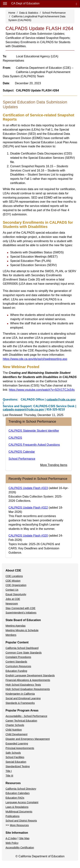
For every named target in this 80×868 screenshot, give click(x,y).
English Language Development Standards (30, 675)
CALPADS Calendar (22, 452)
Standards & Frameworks (20, 703)
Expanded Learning (17, 744)
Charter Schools (15, 725)
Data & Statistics (29, 13)
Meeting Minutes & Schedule (22, 630)
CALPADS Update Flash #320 (28, 536)
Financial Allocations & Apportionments (28, 680)
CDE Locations (14, 576)
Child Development (16, 734)
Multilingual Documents (19, 812)
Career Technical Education (21, 721)
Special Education (16, 762)
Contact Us (12, 590)
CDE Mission (13, 581)
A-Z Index (11, 838)
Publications (13, 816)
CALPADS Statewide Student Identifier (34, 431)
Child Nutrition (14, 730)
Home (12, 13)
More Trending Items (54, 465)
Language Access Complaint (22, 802)
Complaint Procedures (18, 657)
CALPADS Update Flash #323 (28, 488)
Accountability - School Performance (26, 716)
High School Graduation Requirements (28, 689)
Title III (9, 776)
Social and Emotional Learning (23, 698)
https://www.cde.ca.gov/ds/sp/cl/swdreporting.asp (35, 359)
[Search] (76, 4)
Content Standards (16, 662)
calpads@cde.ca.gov (61, 400)
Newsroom (12, 604)
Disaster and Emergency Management (28, 739)
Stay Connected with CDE (21, 608)
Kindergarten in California (20, 694)
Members (11, 635)
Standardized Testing (18, 766)
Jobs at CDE (13, 599)
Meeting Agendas (16, 626)
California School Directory (21, 789)
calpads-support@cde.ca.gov (23, 409)
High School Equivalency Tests (23, 685)
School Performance (54, 13)
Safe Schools (13, 753)
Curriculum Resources (18, 666)
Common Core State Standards (24, 653)
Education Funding (16, 671)
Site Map (24, 838)
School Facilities (15, 757)
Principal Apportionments (20, 748)
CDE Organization (16, 585)
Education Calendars (18, 793)
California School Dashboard (22, 648)
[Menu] (5, 3)
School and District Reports (21, 821)
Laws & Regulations (17, 807)
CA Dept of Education (25, 3)
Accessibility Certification (20, 848)
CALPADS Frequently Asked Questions (34, 445)
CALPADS (15, 438)
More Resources (19, 825)
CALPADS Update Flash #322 (28, 508)
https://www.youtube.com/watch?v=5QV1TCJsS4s (42, 390)
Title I (9, 771)
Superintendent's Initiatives (21, 613)
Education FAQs (15, 798)
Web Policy (12, 843)
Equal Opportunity (16, 594)
